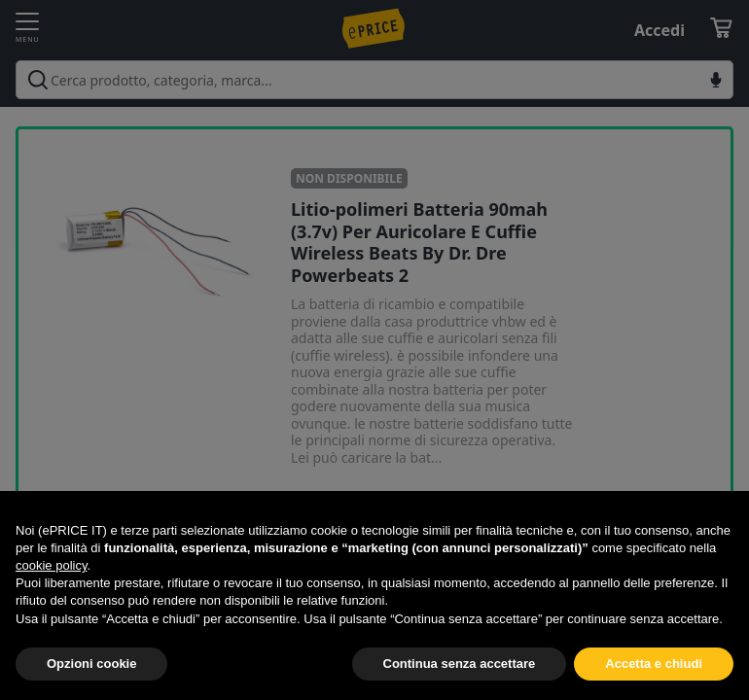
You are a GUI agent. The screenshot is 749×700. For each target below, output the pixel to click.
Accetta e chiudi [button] (654, 664)
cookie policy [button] (51, 565)
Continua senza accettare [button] (460, 664)
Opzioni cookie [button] (91, 664)
